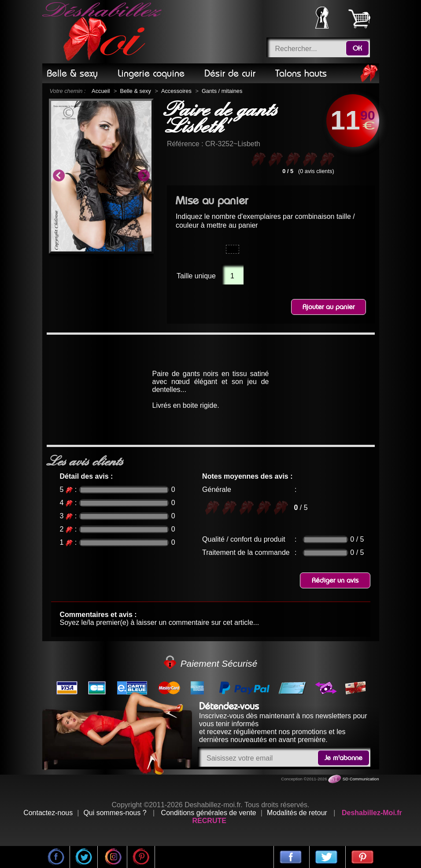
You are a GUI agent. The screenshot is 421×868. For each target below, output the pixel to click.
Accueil (101, 91)
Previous (59, 176)
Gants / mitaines (222, 91)
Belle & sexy (135, 91)
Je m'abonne (343, 758)
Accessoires (176, 91)
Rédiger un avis (335, 580)
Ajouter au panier (329, 307)
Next (144, 176)
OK (357, 48)
